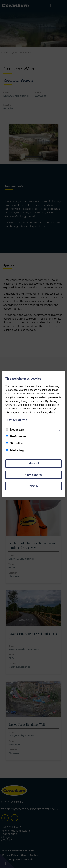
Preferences (16, 436)
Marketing (15, 450)
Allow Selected (33, 475)
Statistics (14, 443)
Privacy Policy (16, 420)
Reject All (33, 486)
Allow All (33, 464)
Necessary (15, 430)
